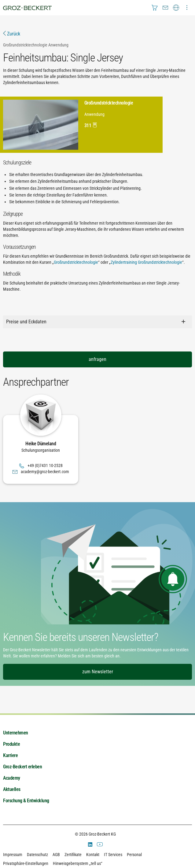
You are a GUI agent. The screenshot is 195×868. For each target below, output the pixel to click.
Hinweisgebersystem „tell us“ (78, 863)
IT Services (113, 855)
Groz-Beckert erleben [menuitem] (22, 767)
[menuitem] (155, 8)
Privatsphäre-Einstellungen (26, 863)
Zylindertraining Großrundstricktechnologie (146, 262)
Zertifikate (73, 855)
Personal (134, 855)
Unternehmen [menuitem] (16, 733)
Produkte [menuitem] (11, 744)
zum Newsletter (98, 672)
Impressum (13, 855)
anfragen (97, 359)
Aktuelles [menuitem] (12, 789)
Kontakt (93, 855)
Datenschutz (37, 855)
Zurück (12, 34)
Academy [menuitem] (12, 778)
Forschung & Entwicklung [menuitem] (26, 801)
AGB (56, 855)
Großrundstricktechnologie (76, 262)
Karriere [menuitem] (10, 755)
